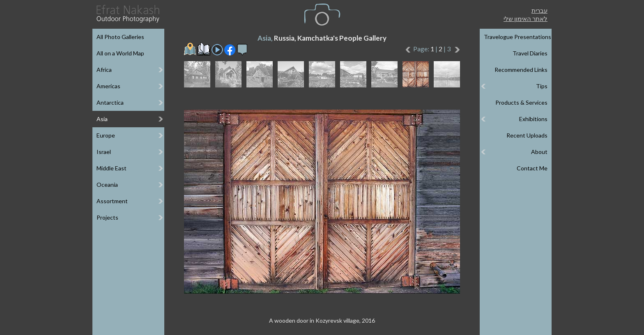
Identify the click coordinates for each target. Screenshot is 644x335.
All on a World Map (120, 53)
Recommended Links (521, 70)
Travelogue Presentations (517, 37)
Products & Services (521, 102)
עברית (539, 10)
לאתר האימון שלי (526, 18)
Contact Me (532, 168)
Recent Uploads (527, 135)
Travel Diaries (530, 53)
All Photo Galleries (120, 37)
